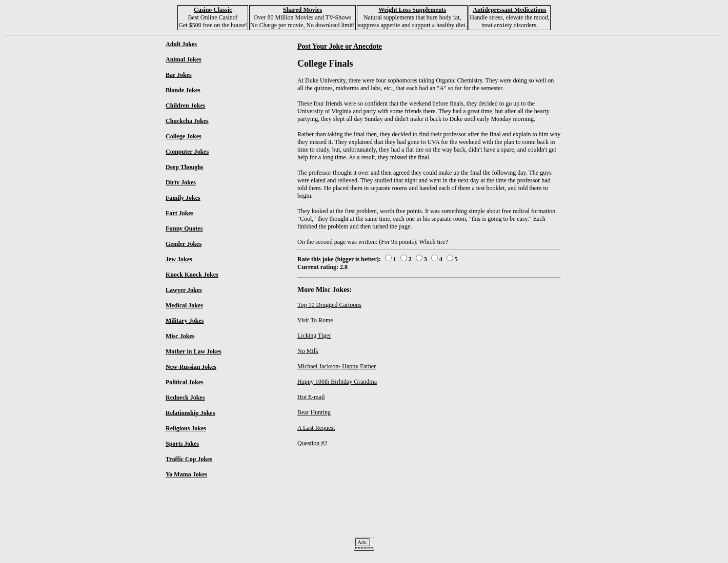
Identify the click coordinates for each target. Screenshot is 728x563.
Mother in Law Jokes (194, 351)
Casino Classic (213, 10)
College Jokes (184, 136)
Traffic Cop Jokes (189, 459)
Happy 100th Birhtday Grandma (337, 382)
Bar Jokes (179, 75)
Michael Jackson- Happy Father (337, 366)
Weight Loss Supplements (412, 10)
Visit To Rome (315, 320)
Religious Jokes (186, 428)
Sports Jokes (182, 444)
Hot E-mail (311, 397)
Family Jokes (183, 198)
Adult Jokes (181, 44)
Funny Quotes (184, 228)
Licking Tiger (314, 336)
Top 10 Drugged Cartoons (329, 305)
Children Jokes (185, 106)
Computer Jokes (187, 152)
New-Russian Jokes (191, 367)
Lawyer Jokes (184, 290)
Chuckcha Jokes (187, 121)
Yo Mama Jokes (186, 474)
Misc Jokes (180, 336)
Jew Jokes (179, 259)
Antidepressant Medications (509, 10)
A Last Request (316, 428)
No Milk (308, 351)
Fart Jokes (179, 213)
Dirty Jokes (181, 182)
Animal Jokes (184, 59)
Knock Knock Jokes (192, 275)
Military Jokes (185, 321)
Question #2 (312, 443)
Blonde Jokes (183, 90)
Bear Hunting (314, 412)
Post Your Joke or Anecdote (340, 46)
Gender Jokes (184, 244)
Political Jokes (185, 382)
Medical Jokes (184, 305)
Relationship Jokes (190, 413)
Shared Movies (302, 10)
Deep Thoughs (184, 167)
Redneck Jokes (185, 398)
